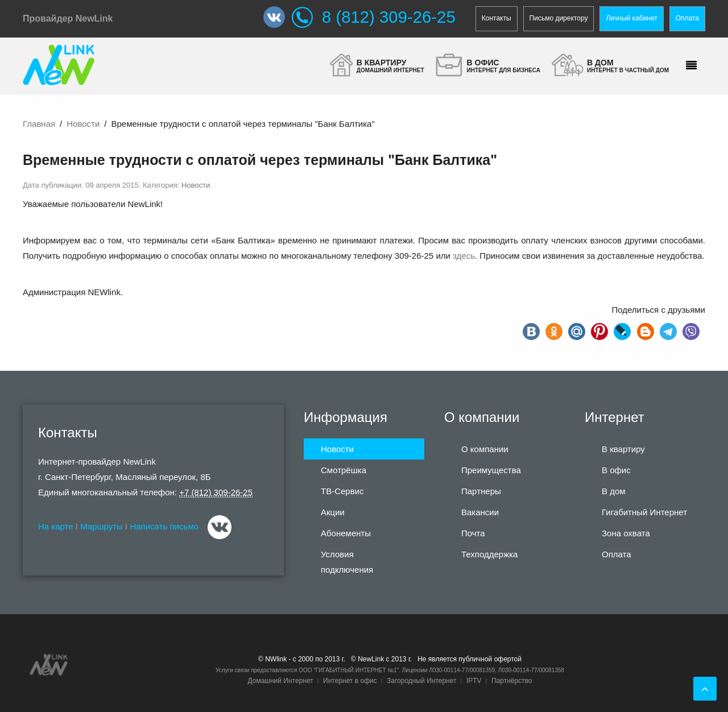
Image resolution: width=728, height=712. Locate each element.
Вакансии (480, 512)
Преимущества (491, 470)
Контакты (497, 18)
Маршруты (102, 526)
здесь (464, 256)
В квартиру (623, 449)
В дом (614, 491)
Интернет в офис (350, 681)
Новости (83, 124)
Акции (333, 512)
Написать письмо (164, 526)
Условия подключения (347, 562)
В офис (616, 470)
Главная (39, 124)
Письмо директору (559, 18)
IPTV (474, 681)
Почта (473, 533)
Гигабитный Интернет (644, 512)
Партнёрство (512, 681)
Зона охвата (626, 533)
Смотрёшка (344, 470)
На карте (56, 526)
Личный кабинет (631, 18)
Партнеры (481, 491)
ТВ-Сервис (342, 491)
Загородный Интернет (421, 681)
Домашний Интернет (280, 681)
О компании (485, 449)
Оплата (687, 18)
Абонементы (346, 533)
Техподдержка (489, 554)
